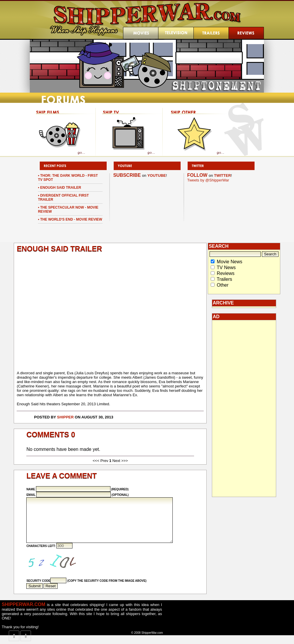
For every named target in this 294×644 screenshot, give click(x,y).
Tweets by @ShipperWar (208, 180)
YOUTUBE (157, 175)
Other (223, 285)
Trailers (225, 279)
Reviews (226, 273)
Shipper (65, 417)
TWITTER (222, 175)
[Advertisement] (244, 408)
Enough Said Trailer (60, 188)
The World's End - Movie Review (71, 219)
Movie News (230, 262)
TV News (226, 268)
